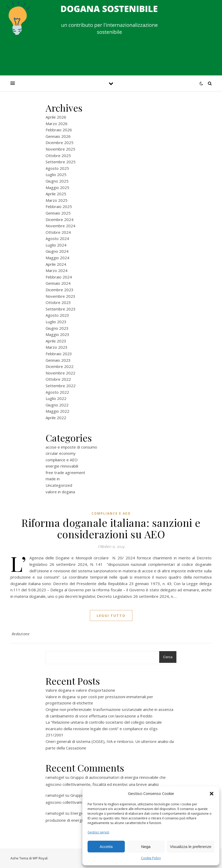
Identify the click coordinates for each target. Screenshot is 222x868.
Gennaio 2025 (58, 213)
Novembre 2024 (60, 226)
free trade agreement (65, 472)
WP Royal (40, 858)
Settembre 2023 (61, 309)
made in (53, 479)
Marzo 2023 (57, 347)
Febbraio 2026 (59, 130)
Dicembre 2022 (60, 366)
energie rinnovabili (62, 466)
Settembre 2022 (61, 386)
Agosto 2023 (57, 315)
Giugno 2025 (57, 181)
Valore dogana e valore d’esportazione (80, 690)
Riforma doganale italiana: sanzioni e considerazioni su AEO (111, 528)
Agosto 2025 (57, 168)
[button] (212, 794)
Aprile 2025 (56, 194)
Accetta (106, 847)
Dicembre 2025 (60, 142)
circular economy (61, 453)
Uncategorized (59, 485)
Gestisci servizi (98, 832)
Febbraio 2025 (59, 206)
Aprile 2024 (56, 264)
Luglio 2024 (56, 245)
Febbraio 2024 (59, 277)
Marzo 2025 (57, 200)
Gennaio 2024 (58, 283)
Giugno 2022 (57, 405)
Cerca (168, 657)
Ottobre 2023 (58, 302)
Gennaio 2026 (58, 136)
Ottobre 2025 (58, 156)
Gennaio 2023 (58, 360)
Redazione (21, 634)
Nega (146, 847)
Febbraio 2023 (59, 354)
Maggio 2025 (57, 187)
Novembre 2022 (60, 373)
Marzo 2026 (57, 124)
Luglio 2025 (56, 174)
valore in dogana (60, 492)
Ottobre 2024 (58, 232)
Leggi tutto (111, 616)
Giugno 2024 (57, 251)
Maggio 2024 (57, 258)
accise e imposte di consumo (71, 447)
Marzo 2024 (57, 270)
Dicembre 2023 (60, 290)
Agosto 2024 (57, 238)
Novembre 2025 (60, 149)
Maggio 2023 (57, 334)
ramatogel (55, 777)
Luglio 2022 (56, 398)
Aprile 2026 (56, 117)
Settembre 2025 (61, 162)
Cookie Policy (151, 858)
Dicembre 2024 (60, 219)
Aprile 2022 (56, 418)
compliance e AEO (62, 460)
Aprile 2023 (56, 341)
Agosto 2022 (57, 392)
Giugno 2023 (57, 328)
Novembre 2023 (60, 296)
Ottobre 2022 (58, 379)
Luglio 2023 (56, 322)
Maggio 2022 (57, 411)
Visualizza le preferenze (191, 847)
